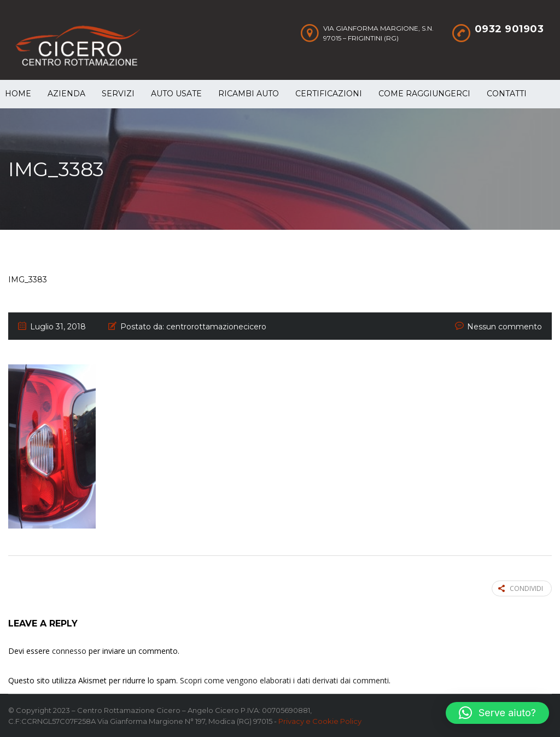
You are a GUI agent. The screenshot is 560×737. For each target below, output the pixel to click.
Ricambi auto (249, 94)
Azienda (66, 94)
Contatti (507, 94)
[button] (497, 713)
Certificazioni (329, 94)
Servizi (118, 94)
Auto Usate (176, 94)
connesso (69, 651)
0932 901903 (509, 29)
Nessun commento (504, 327)
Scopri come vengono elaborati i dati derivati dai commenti (284, 680)
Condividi (521, 588)
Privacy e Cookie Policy (320, 721)
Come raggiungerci (424, 94)
